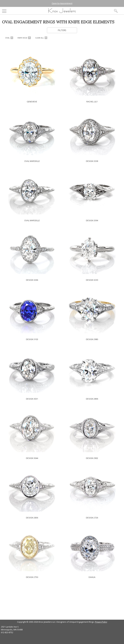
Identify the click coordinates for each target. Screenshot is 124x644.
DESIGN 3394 (92, 220)
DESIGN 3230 (92, 280)
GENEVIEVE (32, 102)
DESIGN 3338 (92, 161)
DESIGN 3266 (32, 280)
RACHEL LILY (92, 102)
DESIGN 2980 (92, 339)
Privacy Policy (101, 622)
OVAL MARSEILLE (32, 161)
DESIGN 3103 (32, 339)
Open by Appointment (62, 3)
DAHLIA (92, 577)
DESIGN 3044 (32, 458)
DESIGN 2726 (92, 518)
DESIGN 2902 (92, 458)
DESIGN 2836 (32, 518)
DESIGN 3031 (32, 399)
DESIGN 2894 (92, 399)
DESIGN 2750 (32, 577)
